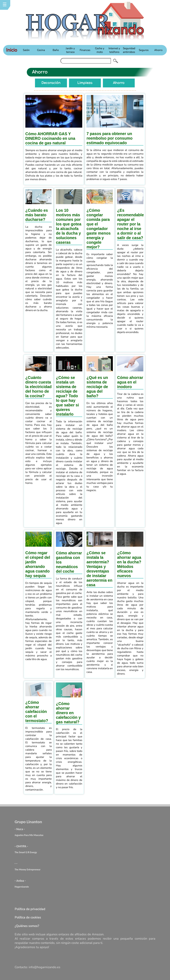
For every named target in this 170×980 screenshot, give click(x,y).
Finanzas (85, 50)
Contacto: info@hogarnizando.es (37, 967)
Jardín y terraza (70, 50)
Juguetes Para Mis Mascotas (29, 835)
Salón (26, 50)
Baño (56, 50)
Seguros (144, 50)
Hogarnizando (22, 887)
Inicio (12, 50)
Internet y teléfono (114, 50)
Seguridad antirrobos (129, 50)
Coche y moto (100, 50)
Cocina (41, 50)
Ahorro (158, 50)
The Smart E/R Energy (26, 852)
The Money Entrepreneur (28, 869)
